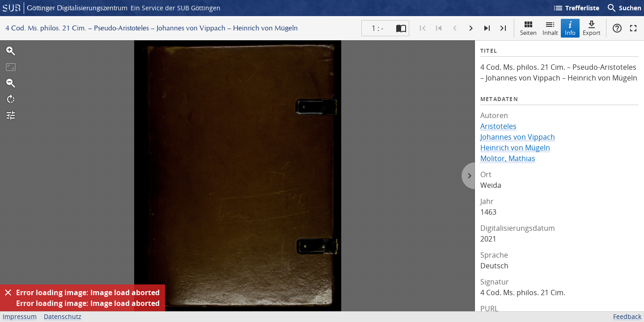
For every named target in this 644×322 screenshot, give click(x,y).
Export (592, 28)
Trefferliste (576, 8)
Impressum (20, 316)
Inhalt (550, 28)
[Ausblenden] (8, 292)
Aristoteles (498, 126)
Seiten (528, 28)
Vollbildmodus (633, 28)
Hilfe (617, 28)
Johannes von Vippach (518, 137)
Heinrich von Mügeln (515, 148)
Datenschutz (63, 316)
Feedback (627, 316)
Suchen (624, 8)
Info (570, 28)
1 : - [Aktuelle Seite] (377, 28)
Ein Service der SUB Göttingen (176, 8)
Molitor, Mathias (508, 158)
